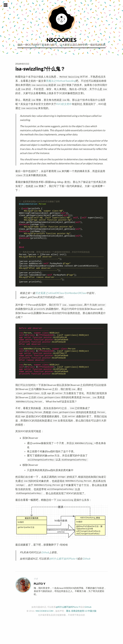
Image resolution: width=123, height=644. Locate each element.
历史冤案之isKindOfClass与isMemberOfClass (61, 308)
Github (45, 576)
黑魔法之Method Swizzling (61, 81)
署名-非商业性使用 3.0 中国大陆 (81, 635)
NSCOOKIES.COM (45, 635)
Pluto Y (40, 607)
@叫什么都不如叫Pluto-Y (63, 582)
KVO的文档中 (64, 104)
